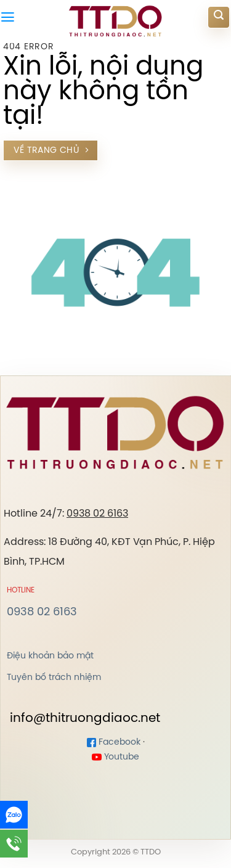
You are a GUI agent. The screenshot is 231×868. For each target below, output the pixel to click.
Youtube (115, 757)
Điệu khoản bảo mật (50, 656)
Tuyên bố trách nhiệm (54, 678)
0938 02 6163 (97, 514)
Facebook (114, 743)
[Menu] (8, 17)
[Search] (219, 17)
